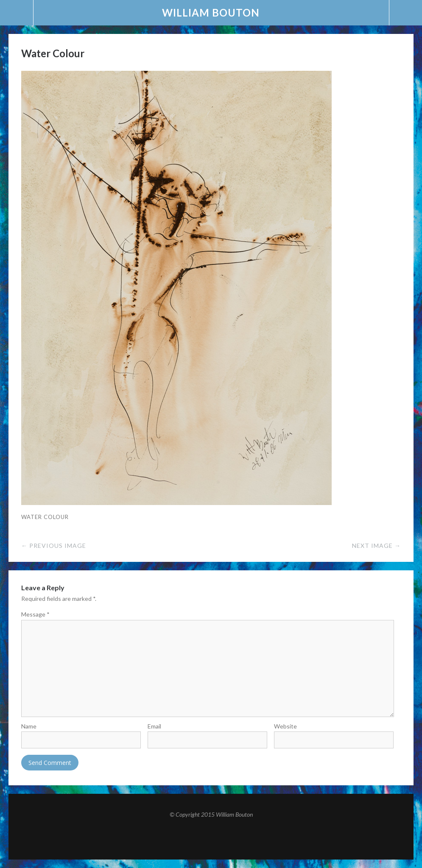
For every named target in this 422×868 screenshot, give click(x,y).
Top (211, 839)
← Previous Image (54, 546)
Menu (17, 13)
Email (154, 726)
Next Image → (376, 546)
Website (285, 726)
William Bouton (211, 13)
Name (29, 726)
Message (35, 614)
